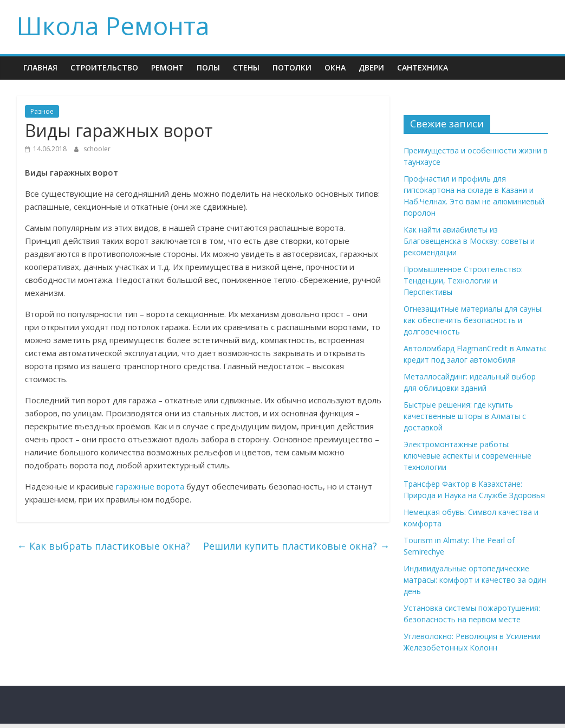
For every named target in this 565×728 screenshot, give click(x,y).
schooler (97, 149)
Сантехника (423, 67)
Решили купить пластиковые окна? (296, 546)
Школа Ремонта (113, 25)
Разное (42, 111)
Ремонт (167, 67)
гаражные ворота (150, 486)
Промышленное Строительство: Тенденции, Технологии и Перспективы (463, 281)
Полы (208, 67)
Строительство (104, 67)
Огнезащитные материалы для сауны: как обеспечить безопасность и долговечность (473, 320)
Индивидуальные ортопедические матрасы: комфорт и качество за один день (475, 580)
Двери (371, 67)
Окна (335, 67)
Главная (40, 67)
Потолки (292, 67)
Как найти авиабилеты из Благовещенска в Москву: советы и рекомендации (469, 241)
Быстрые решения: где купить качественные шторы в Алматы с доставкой (465, 416)
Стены (246, 67)
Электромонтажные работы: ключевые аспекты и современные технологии (467, 456)
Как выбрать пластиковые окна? (103, 546)
